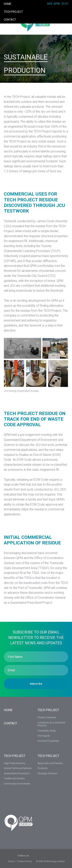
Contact (10, 20)
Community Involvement (17, 784)
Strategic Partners (47, 773)
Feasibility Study (47, 731)
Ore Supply (44, 736)
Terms (11, 861)
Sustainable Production (17, 773)
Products (43, 768)
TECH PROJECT (48, 710)
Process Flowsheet (48, 741)
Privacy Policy (25, 861)
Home (8, 4)
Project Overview (47, 717)
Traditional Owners (14, 778)
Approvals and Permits (50, 763)
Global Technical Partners (18, 768)
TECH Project (13, 12)
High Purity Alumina (14, 763)
